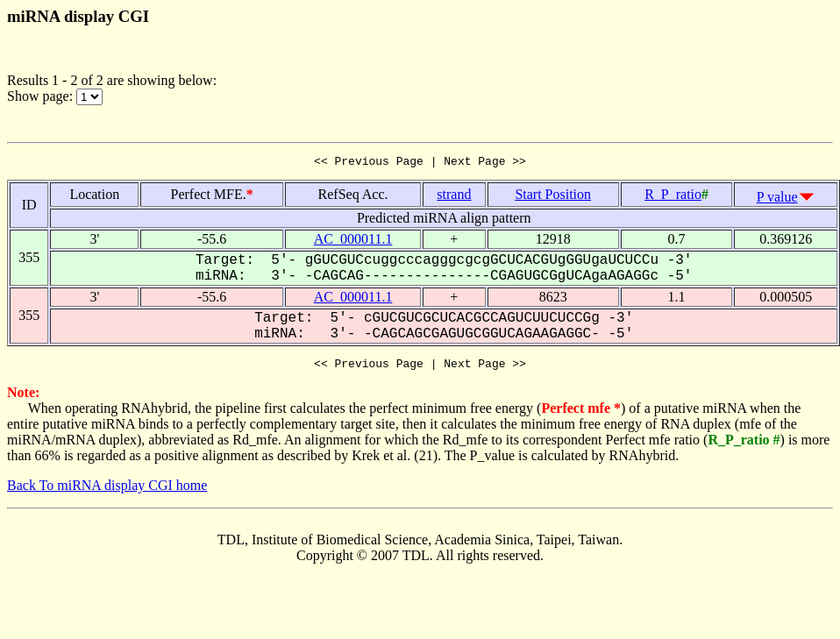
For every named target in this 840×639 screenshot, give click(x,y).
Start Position (553, 197)
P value (777, 199)
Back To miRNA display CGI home (107, 490)
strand (454, 197)
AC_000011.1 (353, 241)
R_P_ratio (673, 197)
